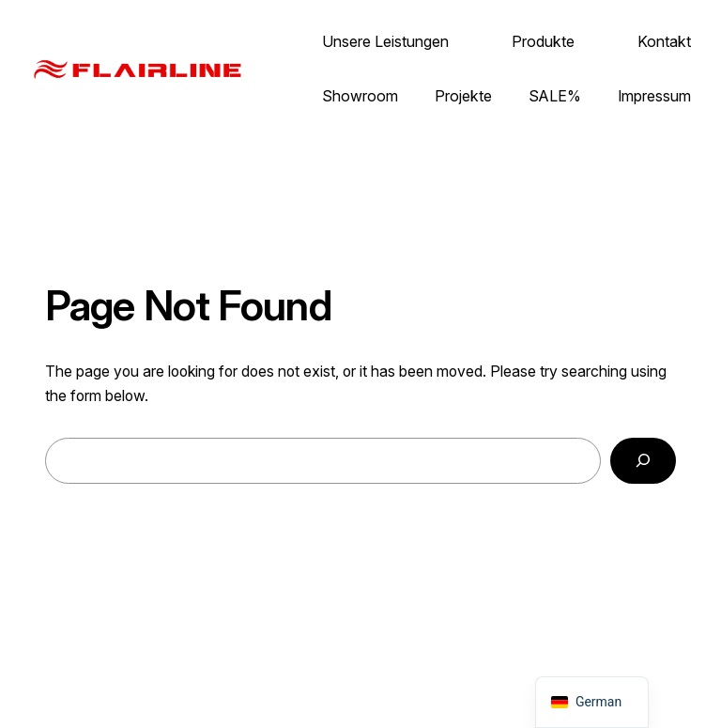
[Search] (643, 461)
